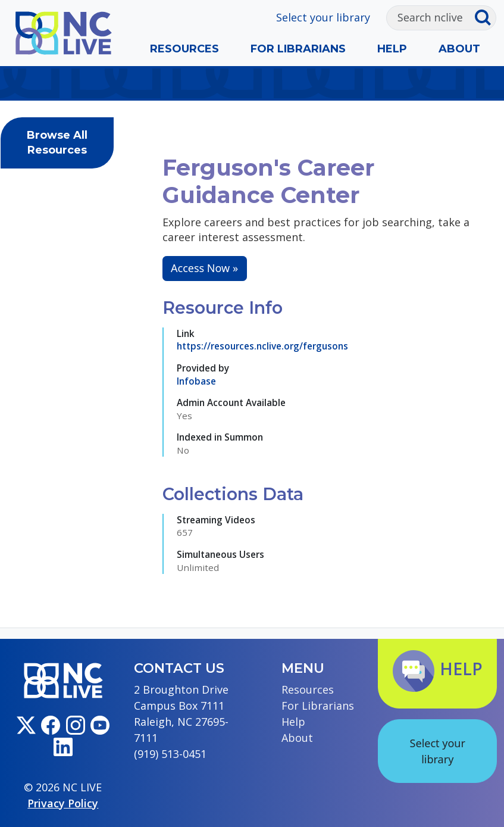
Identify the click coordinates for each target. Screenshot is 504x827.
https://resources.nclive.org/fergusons (262, 346)
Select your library (323, 17)
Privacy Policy (63, 803)
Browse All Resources (57, 143)
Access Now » (204, 268)
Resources (184, 49)
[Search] (431, 18)
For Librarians (298, 49)
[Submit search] (485, 18)
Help (392, 49)
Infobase (196, 381)
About (459, 49)
